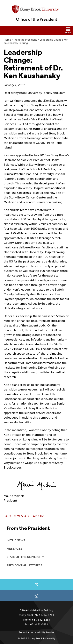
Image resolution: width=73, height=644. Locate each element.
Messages (14, 549)
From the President (25, 40)
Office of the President (37, 19)
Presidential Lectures (24, 565)
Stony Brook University (42, 638)
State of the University (25, 557)
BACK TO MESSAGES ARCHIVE (25, 516)
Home (7, 40)
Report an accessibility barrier (36, 632)
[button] (36, 30)
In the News (16, 540)
